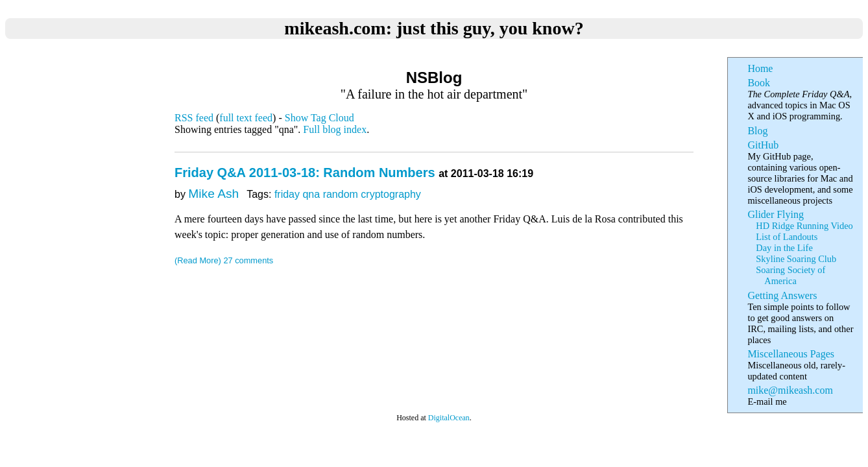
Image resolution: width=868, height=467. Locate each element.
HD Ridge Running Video (804, 226)
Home (760, 68)
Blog (757, 131)
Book (759, 83)
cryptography (391, 194)
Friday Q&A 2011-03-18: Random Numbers (307, 173)
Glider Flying (776, 214)
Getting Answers (782, 295)
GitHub (763, 145)
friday (287, 194)
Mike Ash (213, 194)
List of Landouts (787, 237)
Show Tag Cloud (319, 118)
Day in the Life (784, 248)
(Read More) (198, 260)
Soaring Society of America (790, 275)
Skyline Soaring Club (796, 259)
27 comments (248, 260)
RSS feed (194, 118)
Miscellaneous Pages (791, 354)
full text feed (246, 118)
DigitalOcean (449, 418)
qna (311, 194)
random (341, 194)
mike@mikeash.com (790, 390)
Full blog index (335, 129)
